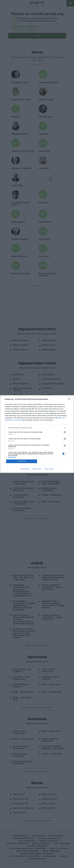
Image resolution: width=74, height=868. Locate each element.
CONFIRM (22, 461)
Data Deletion (25, 469)
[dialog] (37, 434)
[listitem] (37, 428)
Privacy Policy (49, 469)
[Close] (70, 399)
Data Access (37, 469)
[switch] (64, 432)
